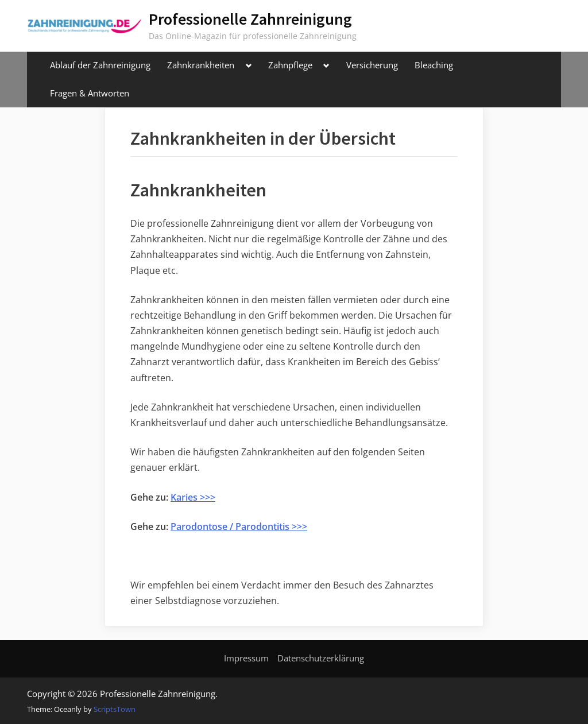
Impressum (246, 658)
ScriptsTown (115, 709)
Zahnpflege (290, 65)
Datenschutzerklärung (321, 658)
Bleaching (434, 65)
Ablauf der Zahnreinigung (100, 65)
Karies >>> (193, 497)
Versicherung (372, 65)
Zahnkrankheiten (201, 65)
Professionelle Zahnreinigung (250, 19)
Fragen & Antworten (90, 93)
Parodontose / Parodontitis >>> (239, 526)
